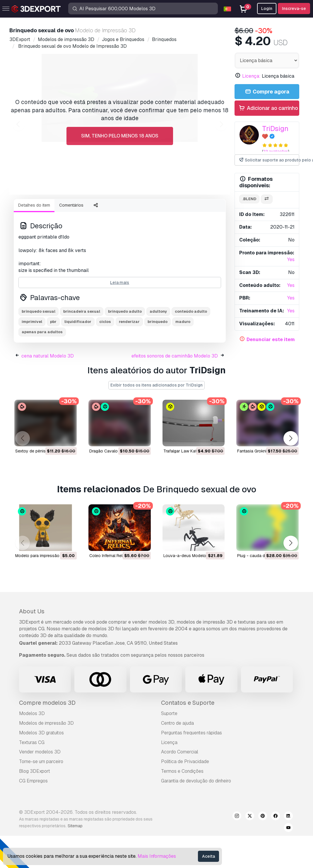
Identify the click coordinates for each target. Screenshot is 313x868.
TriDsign (275, 129)
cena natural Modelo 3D (48, 388)
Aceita (208, 856)
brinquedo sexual (39, 344)
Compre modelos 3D (47, 735)
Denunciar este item (271, 339)
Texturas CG (32, 775)
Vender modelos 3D (40, 784)
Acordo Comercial (180, 784)
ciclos (105, 354)
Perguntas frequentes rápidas (191, 765)
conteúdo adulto (191, 344)
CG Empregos (33, 813)
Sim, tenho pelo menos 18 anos (120, 136)
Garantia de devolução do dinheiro (196, 813)
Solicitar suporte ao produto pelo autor (269, 160)
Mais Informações (157, 856)
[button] (291, 471)
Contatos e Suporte (188, 735)
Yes (291, 259)
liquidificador (78, 354)
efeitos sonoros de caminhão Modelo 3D (175, 388)
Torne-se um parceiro (41, 794)
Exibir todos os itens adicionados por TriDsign (156, 417)
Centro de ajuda (177, 755)
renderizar (129, 354)
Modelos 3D (32, 746)
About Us (32, 644)
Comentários (71, 237)
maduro (183, 354)
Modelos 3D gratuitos (41, 765)
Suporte (169, 746)
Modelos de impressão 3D (46, 755)
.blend (249, 199)
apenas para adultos (42, 364)
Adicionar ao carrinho (268, 108)
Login (267, 8)
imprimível (32, 354)
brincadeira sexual (82, 344)
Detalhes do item (34, 237)
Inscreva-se (294, 8)
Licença (169, 775)
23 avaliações (276, 151)
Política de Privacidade (185, 794)
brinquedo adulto (125, 344)
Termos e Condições (182, 803)
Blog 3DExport (35, 803)
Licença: (251, 76)
